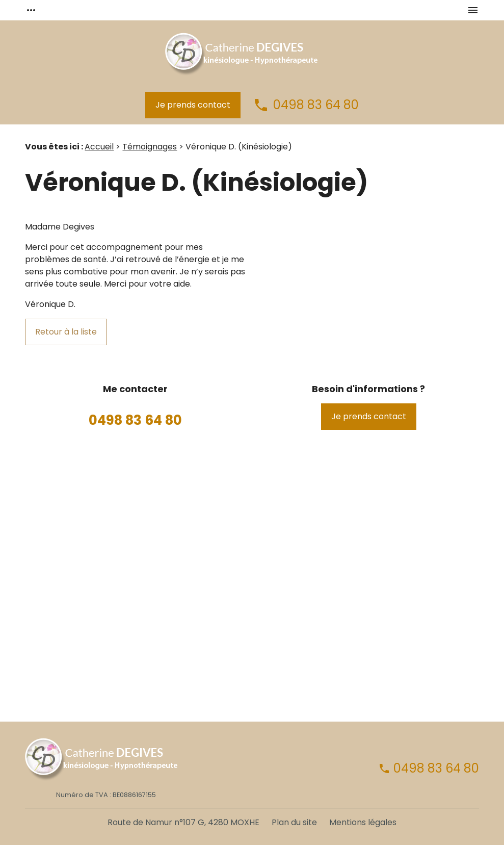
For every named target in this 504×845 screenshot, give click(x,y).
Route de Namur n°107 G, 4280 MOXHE (183, 822)
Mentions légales (363, 822)
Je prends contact (193, 105)
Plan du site (294, 822)
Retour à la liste (66, 332)
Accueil (99, 147)
